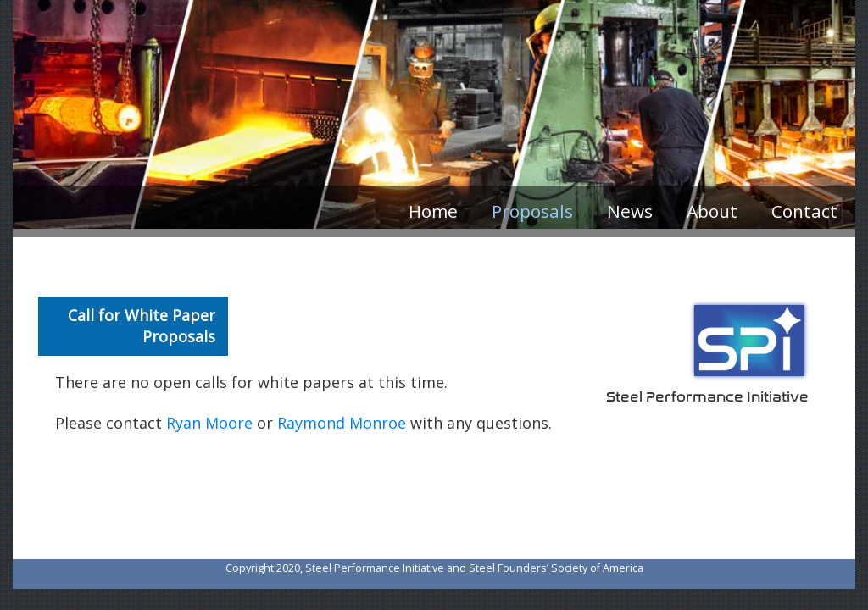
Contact (804, 211)
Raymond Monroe (342, 423)
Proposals (532, 211)
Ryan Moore (209, 423)
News (630, 211)
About (712, 211)
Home (433, 211)
